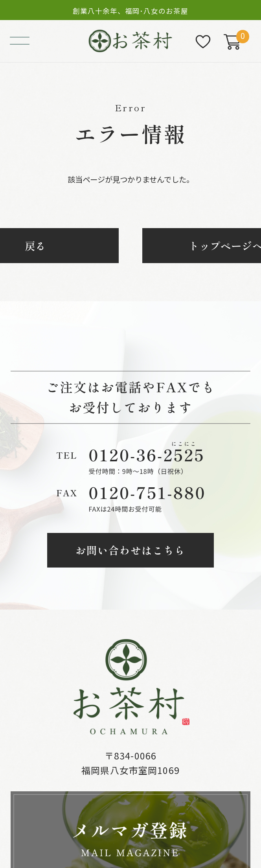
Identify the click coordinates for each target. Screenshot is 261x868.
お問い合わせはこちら (130, 550)
